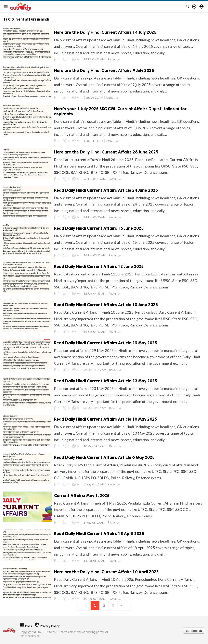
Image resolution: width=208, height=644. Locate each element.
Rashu (111, 59)
